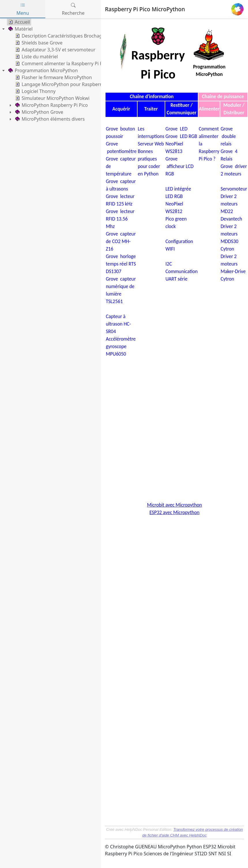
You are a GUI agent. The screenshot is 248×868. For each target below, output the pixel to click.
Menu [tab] (23, 9)
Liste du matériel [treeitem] (36, 57)
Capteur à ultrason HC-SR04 (118, 324)
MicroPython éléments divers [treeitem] (49, 119)
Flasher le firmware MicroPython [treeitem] (53, 77)
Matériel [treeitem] (20, 29)
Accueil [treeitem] (19, 22)
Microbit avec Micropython (174, 505)
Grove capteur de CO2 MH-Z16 (121, 241)
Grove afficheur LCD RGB (180, 166)
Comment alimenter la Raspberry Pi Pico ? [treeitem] (63, 64)
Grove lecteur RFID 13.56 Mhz (120, 219)
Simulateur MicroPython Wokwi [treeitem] (52, 98)
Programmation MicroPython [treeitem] (43, 70)
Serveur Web (151, 144)
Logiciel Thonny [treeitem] (35, 91)
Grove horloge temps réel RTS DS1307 (121, 264)
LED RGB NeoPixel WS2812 (174, 204)
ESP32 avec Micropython (174, 512)
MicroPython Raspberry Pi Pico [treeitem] (51, 105)
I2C (169, 264)
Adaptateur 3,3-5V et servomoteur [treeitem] (55, 50)
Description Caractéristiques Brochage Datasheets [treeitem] (72, 36)
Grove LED (176, 129)
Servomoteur (234, 189)
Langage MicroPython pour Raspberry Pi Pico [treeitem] (67, 84)
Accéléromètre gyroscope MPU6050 (121, 346)
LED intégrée (179, 189)
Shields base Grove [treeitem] (38, 43)
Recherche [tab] (73, 9)
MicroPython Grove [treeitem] (39, 112)
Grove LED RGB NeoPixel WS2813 (181, 144)
